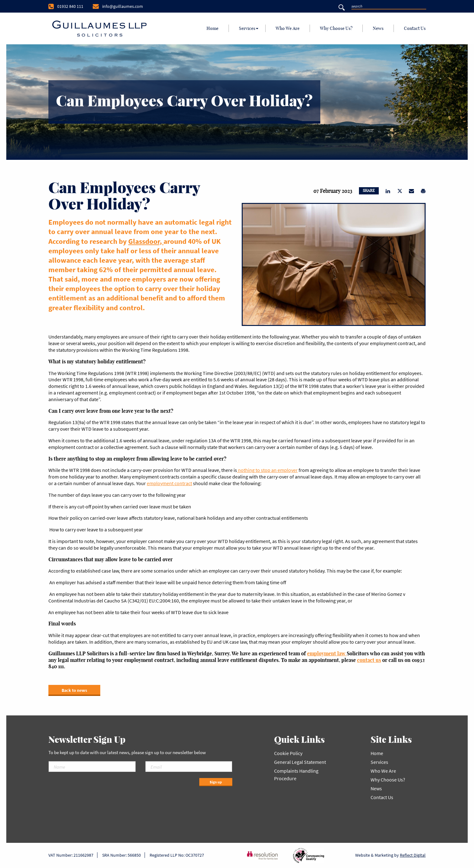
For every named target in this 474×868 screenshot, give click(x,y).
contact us (369, 660)
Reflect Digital (413, 855)
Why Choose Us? (336, 28)
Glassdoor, (146, 241)
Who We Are (288, 28)
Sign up (216, 782)
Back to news (74, 690)
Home (212, 28)
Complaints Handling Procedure (296, 775)
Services (247, 28)
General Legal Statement (300, 762)
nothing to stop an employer (267, 470)
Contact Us (415, 28)
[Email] (189, 767)
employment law (327, 653)
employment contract (169, 483)
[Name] (92, 767)
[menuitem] (213, 28)
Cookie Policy (288, 753)
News (378, 28)
